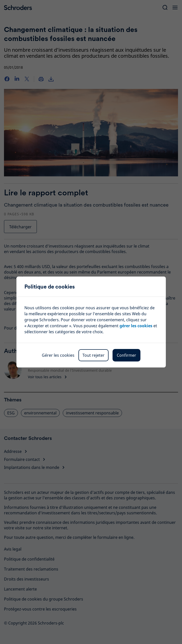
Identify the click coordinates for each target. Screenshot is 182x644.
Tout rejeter (93, 355)
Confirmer (126, 355)
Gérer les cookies (58, 355)
